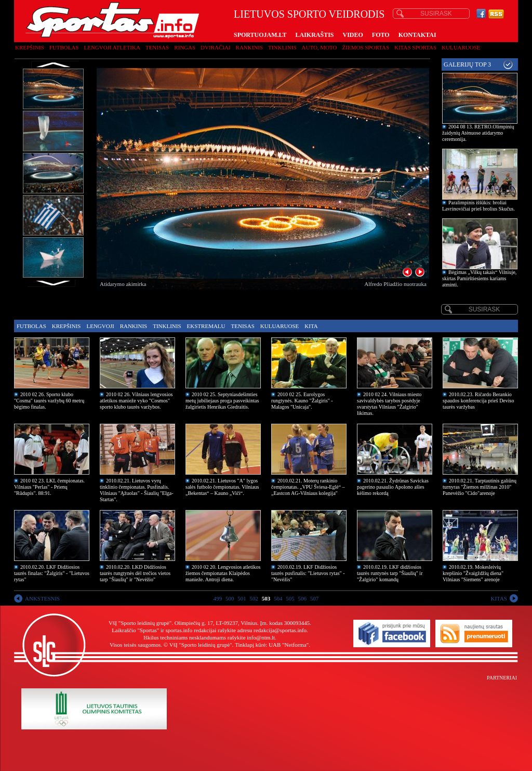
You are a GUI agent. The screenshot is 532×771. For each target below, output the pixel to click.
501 (242, 598)
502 (254, 598)
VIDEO (353, 35)
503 (266, 598)
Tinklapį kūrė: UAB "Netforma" (272, 645)
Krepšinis (30, 47)
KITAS (499, 598)
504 (278, 598)
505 (290, 598)
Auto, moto (320, 47)
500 (230, 598)
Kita (311, 326)
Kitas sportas (415, 47)
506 (303, 598)
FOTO (381, 35)
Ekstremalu (206, 326)
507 (315, 598)
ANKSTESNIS (42, 598)
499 (218, 598)
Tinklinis (282, 47)
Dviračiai (215, 47)
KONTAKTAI (417, 35)
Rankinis (250, 47)
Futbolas (64, 47)
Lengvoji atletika (112, 47)
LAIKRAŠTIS (314, 35)
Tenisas (157, 47)
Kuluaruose (461, 47)
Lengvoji (100, 326)
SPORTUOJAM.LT (260, 35)
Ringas (185, 47)
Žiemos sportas (366, 47)
